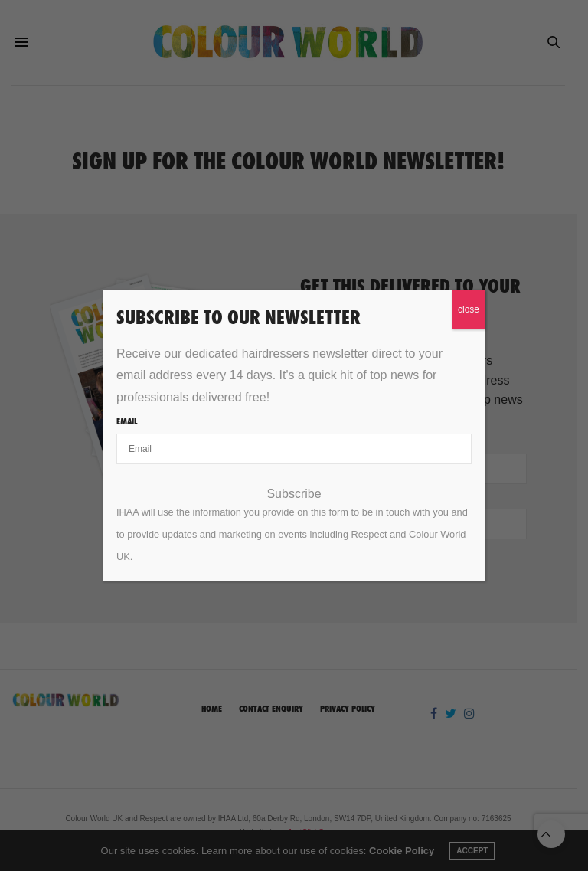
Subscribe (294, 494)
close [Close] (469, 309)
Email (127, 421)
